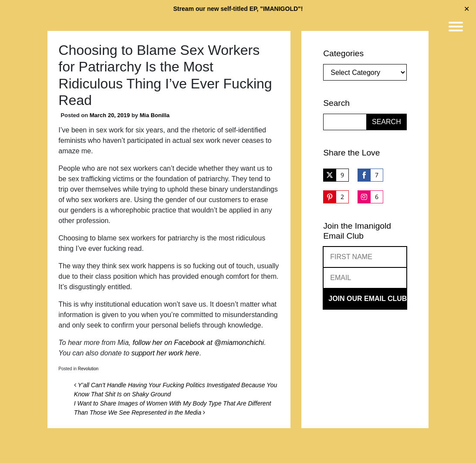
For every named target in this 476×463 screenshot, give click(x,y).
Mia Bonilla (155, 115)
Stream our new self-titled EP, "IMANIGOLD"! (238, 9)
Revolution (88, 369)
